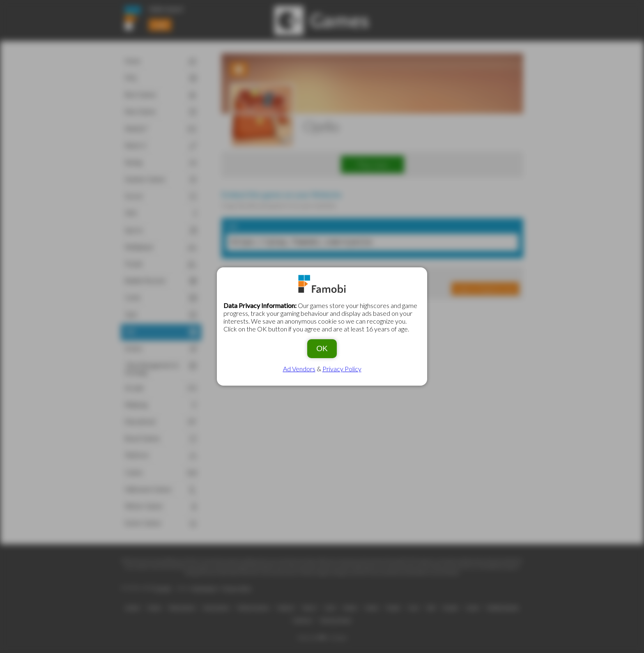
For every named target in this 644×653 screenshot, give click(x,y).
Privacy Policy (342, 369)
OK (322, 348)
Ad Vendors (299, 369)
